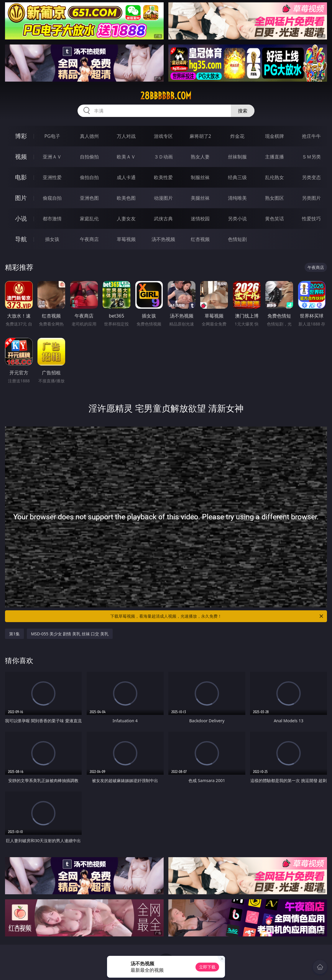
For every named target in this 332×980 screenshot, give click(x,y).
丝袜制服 (237, 157)
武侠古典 (163, 219)
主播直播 (275, 157)
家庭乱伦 (89, 219)
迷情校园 (200, 219)
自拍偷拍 (89, 157)
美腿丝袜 (200, 198)
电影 (21, 177)
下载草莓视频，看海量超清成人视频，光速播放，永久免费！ (217, 616)
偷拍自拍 (89, 177)
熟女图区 (275, 198)
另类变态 (311, 177)
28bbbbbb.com (166, 96)
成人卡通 (126, 177)
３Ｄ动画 (163, 157)
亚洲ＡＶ (52, 157)
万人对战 (126, 136)
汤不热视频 (163, 239)
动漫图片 (163, 198)
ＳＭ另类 (311, 157)
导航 (21, 239)
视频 (21, 157)
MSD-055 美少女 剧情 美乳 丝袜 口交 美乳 (70, 634)
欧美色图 (126, 198)
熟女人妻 (200, 157)
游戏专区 (163, 136)
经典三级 (237, 177)
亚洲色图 (89, 198)
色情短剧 (237, 239)
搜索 (243, 111)
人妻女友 (126, 219)
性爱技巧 (311, 219)
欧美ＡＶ (126, 157)
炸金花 (237, 136)
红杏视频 (200, 239)
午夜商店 (89, 239)
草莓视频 (126, 239)
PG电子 (52, 136)
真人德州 (89, 136)
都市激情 (52, 219)
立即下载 (207, 967)
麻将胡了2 (200, 136)
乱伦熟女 (275, 177)
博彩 (21, 136)
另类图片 (311, 198)
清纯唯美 (237, 198)
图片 (21, 198)
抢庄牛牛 (311, 136)
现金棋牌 (275, 136)
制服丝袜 (200, 177)
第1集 (14, 634)
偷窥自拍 (52, 198)
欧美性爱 (163, 177)
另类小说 (237, 219)
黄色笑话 (275, 219)
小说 (21, 218)
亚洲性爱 (52, 177)
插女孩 (52, 239)
